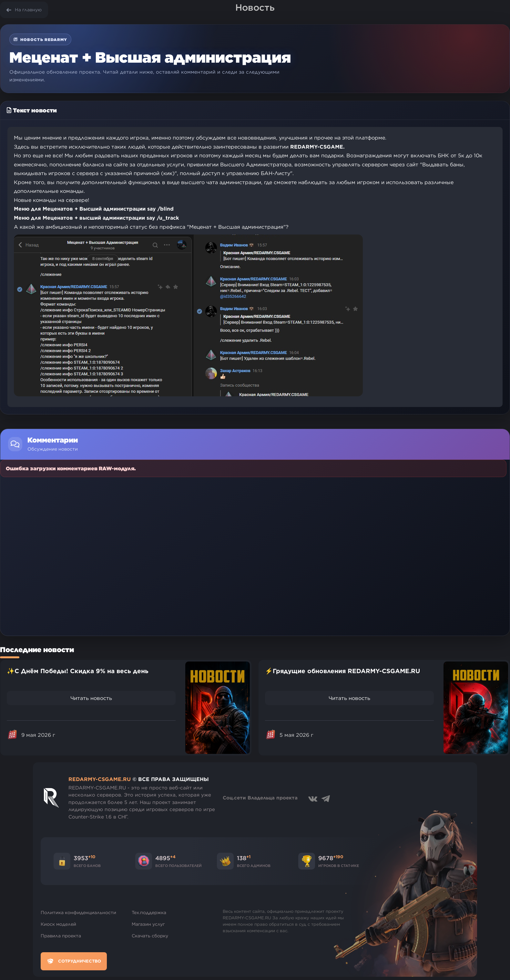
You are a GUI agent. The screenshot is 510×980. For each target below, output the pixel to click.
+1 (248, 857)
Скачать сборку (150, 936)
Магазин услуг (148, 924)
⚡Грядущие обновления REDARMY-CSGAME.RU (342, 671)
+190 (338, 857)
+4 (173, 857)
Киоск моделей (58, 924)
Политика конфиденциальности (78, 912)
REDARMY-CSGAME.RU (100, 779)
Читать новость (91, 698)
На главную (28, 10)
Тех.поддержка (149, 912)
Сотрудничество (74, 961)
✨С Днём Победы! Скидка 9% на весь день (78, 671)
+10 (92, 857)
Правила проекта (61, 936)
